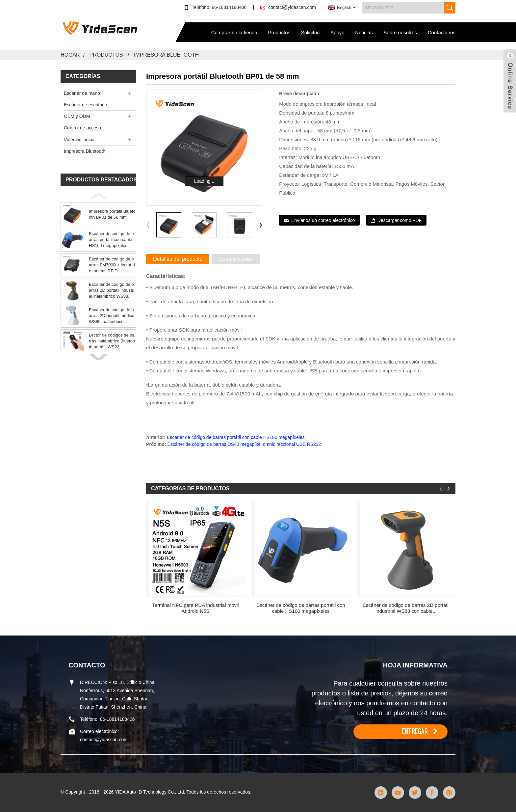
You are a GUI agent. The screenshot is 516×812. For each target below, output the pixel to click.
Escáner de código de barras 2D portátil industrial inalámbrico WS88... (112, 290)
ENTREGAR (415, 731)
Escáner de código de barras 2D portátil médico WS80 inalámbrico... (112, 316)
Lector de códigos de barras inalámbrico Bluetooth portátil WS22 (112, 341)
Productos (279, 32)
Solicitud (310, 32)
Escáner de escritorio (86, 105)
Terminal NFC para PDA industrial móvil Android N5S (195, 608)
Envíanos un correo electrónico (323, 220)
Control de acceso (82, 128)
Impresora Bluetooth (166, 55)
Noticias (364, 32)
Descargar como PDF (400, 220)
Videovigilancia (79, 140)
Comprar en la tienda (234, 32)
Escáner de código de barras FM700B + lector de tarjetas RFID (112, 265)
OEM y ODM (77, 116)
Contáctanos (442, 32)
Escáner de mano (82, 93)
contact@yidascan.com (292, 7)
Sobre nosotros (400, 32)
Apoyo (337, 32)
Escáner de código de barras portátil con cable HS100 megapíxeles (111, 240)
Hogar (70, 55)
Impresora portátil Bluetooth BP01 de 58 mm (112, 214)
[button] (98, 196)
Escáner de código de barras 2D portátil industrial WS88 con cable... (406, 608)
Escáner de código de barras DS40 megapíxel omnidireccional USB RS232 (244, 444)
